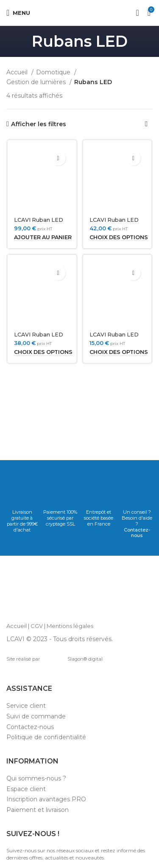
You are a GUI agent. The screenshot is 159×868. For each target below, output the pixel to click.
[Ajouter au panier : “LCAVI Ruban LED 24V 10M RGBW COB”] (43, 237)
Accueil (18, 72)
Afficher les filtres (39, 124)
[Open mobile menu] (18, 13)
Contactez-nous (137, 533)
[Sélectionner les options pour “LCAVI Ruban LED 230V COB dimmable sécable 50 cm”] (119, 352)
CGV (37, 626)
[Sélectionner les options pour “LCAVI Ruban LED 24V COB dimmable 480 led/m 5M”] (119, 237)
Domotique (54, 72)
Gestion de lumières (37, 82)
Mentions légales (70, 626)
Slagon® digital (73, 659)
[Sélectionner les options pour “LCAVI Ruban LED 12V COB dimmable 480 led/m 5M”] (43, 352)
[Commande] (146, 124)
